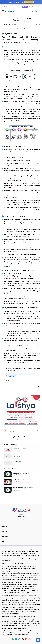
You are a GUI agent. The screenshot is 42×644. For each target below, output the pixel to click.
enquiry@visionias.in (21, 520)
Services (21, 532)
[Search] (32, 11)
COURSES (21, 527)
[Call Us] (33, 7)
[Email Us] (36, 7)
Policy (21, 541)
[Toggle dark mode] (30, 7)
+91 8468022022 (21, 516)
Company (21, 537)
